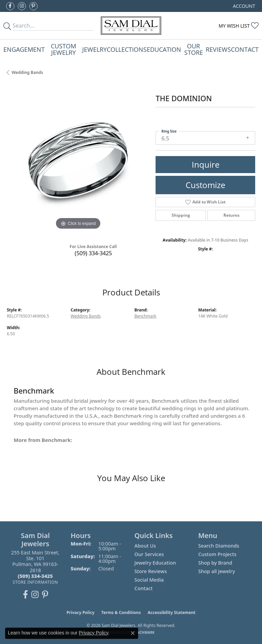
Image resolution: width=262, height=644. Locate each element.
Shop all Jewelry (217, 571)
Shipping (181, 215)
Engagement (24, 49)
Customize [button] (205, 185)
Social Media (149, 580)
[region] (78, 160)
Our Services (149, 554)
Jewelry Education (155, 563)
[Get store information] (35, 582)
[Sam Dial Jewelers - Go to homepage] (131, 26)
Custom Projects (217, 554)
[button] (243, 6)
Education (164, 49)
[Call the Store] (35, 576)
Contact (245, 49)
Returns (231, 215)
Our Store (194, 49)
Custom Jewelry (63, 49)
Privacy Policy (81, 612)
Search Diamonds (219, 546)
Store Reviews (151, 571)
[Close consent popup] (133, 633)
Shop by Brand (215, 563)
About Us (145, 546)
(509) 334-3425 (93, 253)
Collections (127, 49)
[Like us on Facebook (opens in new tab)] (10, 6)
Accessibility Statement (172, 612)
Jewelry (94, 49)
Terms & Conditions (121, 612)
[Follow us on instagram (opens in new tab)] (22, 6)
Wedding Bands (27, 72)
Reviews (218, 49)
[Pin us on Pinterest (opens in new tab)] (33, 6)
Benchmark (145, 316)
